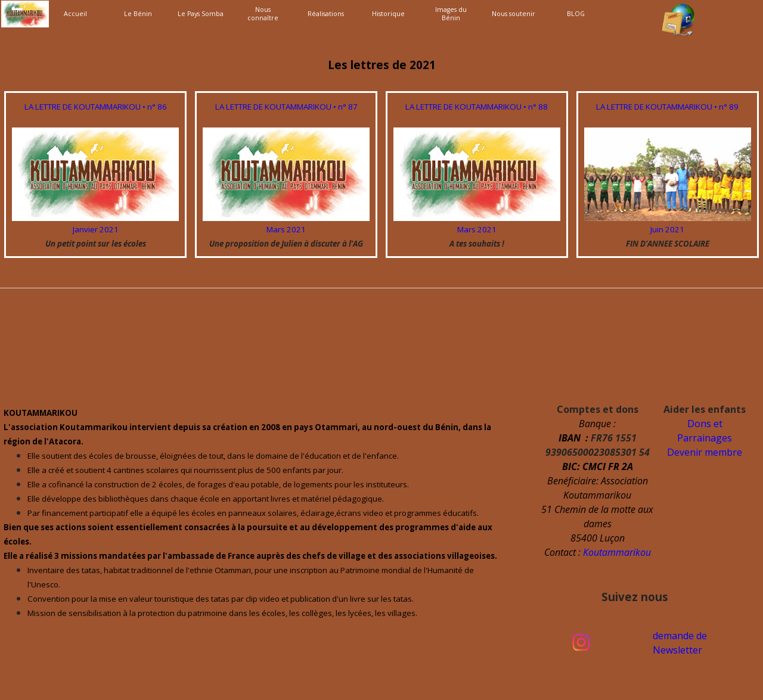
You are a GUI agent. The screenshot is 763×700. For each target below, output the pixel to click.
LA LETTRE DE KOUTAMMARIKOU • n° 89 (667, 107)
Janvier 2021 (96, 229)
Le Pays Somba (201, 14)
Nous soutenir (514, 14)
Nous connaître (263, 14)
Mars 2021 (286, 229)
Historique (388, 14)
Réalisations (326, 14)
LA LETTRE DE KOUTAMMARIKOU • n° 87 (286, 107)
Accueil (75, 14)
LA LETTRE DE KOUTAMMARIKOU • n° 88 (477, 107)
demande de (680, 636)
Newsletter (677, 650)
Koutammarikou (617, 552)
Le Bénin (138, 14)
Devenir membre (705, 452)
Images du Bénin (451, 14)
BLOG (576, 14)
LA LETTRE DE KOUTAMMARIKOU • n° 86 (96, 107)
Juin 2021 (667, 229)
